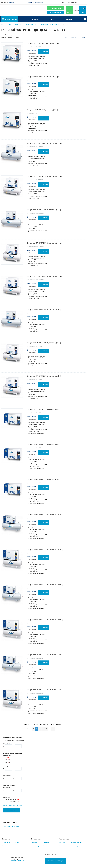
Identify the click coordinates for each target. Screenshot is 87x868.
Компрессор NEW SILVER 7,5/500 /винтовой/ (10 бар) (44, 210)
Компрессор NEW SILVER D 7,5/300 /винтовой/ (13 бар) (45, 550)
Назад (28, 729)
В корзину (45, 51)
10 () (8, 760)
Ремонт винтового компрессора (11, 826)
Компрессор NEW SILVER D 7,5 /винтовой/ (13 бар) (43, 409)
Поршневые (63, 846)
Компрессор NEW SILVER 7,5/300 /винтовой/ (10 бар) (44, 243)
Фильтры (69, 13)
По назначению (76, 842)
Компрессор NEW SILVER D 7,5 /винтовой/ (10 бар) (43, 444)
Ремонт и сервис (55, 8)
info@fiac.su (15, 860)
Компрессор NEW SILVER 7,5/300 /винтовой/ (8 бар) (44, 343)
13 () (8, 762)
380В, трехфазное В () (12, 801)
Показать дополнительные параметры (12, 805)
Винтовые (62, 842)
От (4, 746)
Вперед (59, 729)
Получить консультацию (56, 861)
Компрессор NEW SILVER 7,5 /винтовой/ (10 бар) (43, 77)
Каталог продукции (10, 19)
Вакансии (5, 846)
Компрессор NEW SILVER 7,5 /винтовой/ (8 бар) (42, 110)
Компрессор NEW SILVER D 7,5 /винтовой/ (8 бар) (43, 479)
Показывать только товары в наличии (15, 740)
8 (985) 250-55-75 (52, 854)
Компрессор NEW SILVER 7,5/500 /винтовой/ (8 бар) (44, 310)
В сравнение (32, 53)
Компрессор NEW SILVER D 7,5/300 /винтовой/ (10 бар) (45, 620)
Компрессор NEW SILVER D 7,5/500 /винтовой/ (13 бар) (45, 515)
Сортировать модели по (7, 37)
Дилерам (18, 842)
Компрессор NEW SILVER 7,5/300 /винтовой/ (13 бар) (44, 176)
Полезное (46, 846)
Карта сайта (21, 860)
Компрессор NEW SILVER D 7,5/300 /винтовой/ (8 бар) (44, 690)
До (13, 746)
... (50, 729)
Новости (52, 19)
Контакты (69, 19)
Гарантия (46, 842)
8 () (7, 758)
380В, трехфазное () (12, 799)
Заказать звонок (55, 13)
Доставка (34, 842)
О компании (6, 842)
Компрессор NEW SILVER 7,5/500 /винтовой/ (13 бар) (44, 143)
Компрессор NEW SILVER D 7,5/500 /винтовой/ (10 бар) (45, 585)
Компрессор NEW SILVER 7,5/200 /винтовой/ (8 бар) (44, 376)
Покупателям (34, 19)
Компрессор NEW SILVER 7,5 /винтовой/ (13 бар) (43, 43)
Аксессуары (75, 846)
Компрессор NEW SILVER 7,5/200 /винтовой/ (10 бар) (44, 276)
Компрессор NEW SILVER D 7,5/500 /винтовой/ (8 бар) (44, 655)
